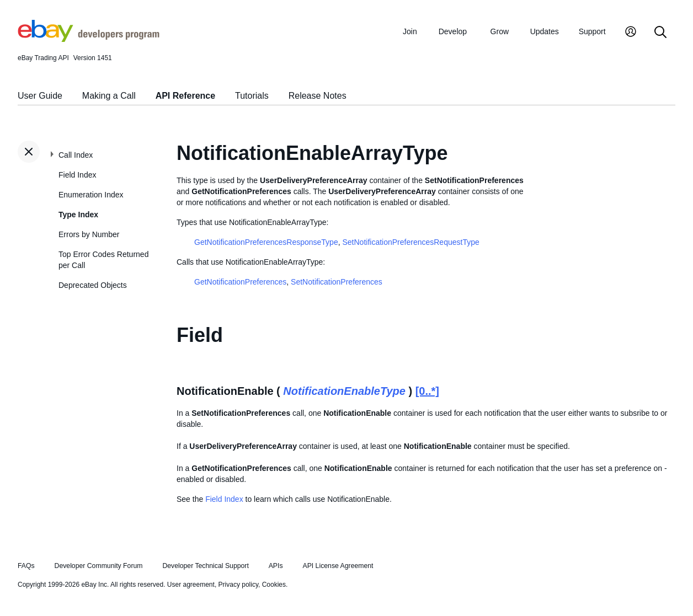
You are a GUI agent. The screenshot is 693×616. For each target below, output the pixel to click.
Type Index (78, 215)
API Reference (186, 96)
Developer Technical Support (205, 566)
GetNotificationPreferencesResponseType (266, 242)
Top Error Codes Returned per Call (103, 260)
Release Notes (318, 96)
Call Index (76, 155)
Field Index (77, 175)
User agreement (191, 585)
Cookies (274, 585)
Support (592, 31)
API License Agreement (338, 566)
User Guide (40, 96)
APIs (276, 566)
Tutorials (252, 96)
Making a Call (109, 96)
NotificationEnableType (344, 391)
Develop (453, 31)
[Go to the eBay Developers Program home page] (89, 39)
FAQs (26, 566)
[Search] (660, 33)
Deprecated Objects (93, 285)
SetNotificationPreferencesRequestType (411, 242)
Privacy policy (238, 585)
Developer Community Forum (99, 566)
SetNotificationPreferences (337, 282)
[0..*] (427, 391)
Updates (545, 31)
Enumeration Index (91, 195)
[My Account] (631, 33)
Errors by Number (89, 234)
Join (410, 31)
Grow (500, 31)
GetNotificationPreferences (240, 282)
